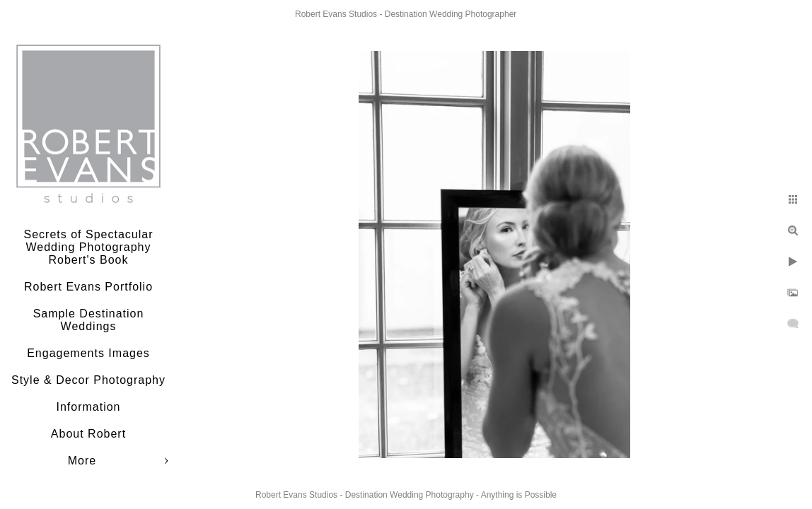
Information (88, 407)
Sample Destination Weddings (89, 320)
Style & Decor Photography (88, 380)
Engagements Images (88, 353)
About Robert (88, 434)
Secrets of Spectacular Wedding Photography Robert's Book (89, 247)
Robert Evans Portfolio (88, 287)
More (82, 461)
